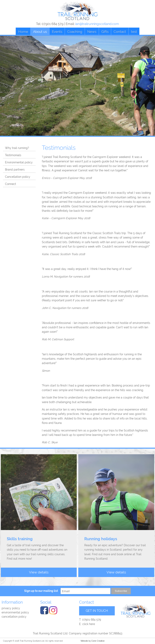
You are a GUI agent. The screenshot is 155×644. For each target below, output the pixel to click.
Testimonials (13, 155)
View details (39, 572)
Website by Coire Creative (93, 641)
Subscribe (121, 591)
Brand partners (15, 170)
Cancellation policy (18, 177)
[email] (86, 591)
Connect (11, 184)
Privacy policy (11, 608)
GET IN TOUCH (97, 611)
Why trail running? (17, 148)
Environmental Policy (15, 612)
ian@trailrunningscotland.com (97, 24)
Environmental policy (19, 162)
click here (89, 624)
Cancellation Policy (14, 617)
